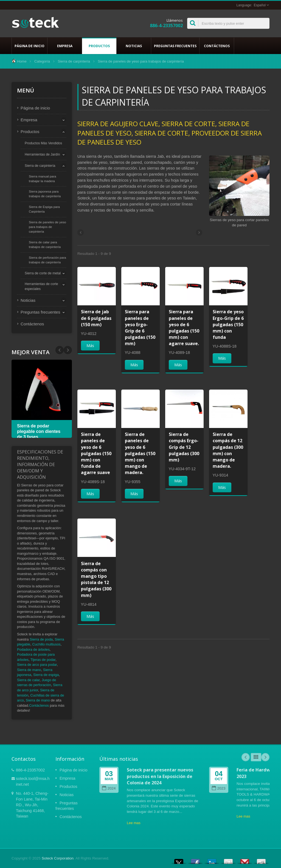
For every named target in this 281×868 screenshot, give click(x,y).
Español (260, 5)
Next (60, 350)
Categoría (42, 61)
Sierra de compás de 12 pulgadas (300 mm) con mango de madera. (228, 450)
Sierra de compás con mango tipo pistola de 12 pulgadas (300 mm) (96, 579)
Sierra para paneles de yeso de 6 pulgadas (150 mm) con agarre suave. (184, 328)
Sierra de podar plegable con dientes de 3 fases (39, 431)
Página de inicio (29, 46)
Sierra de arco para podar (37, 665)
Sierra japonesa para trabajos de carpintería (45, 194)
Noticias (134, 46)
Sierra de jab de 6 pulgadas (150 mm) (96, 318)
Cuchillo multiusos (47, 644)
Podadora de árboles (33, 649)
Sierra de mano (29, 670)
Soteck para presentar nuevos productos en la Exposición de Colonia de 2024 (160, 776)
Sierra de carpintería (74, 61)
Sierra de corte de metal (43, 273)
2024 (109, 788)
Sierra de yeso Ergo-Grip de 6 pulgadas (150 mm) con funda (228, 324)
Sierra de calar (28, 680)
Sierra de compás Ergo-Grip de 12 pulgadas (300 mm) (184, 447)
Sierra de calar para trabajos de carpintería (45, 244)
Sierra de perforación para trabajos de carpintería (47, 260)
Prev (68, 350)
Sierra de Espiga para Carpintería (44, 209)
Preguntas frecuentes (175, 46)
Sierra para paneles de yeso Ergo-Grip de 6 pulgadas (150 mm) (140, 328)
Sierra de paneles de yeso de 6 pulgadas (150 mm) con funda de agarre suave (96, 453)
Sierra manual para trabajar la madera (42, 179)
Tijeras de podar (43, 660)
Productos (99, 46)
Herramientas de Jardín (42, 154)
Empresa (65, 46)
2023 (219, 788)
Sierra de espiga (46, 675)
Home (22, 61)
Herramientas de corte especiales (41, 286)
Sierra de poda (41, 639)
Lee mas (134, 823)
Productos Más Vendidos (43, 143)
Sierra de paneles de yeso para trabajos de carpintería (47, 227)
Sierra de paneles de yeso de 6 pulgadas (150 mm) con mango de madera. (140, 453)
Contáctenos (217, 46)
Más (90, 346)
